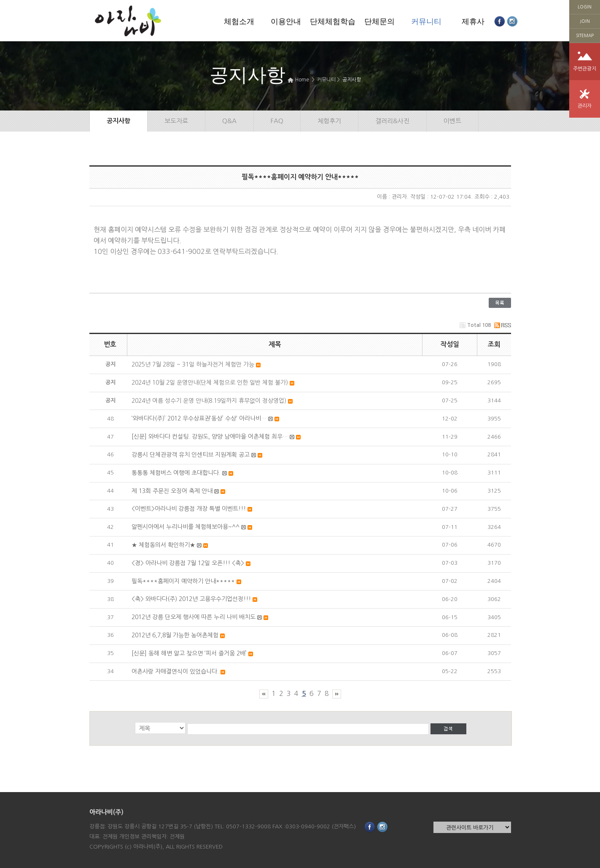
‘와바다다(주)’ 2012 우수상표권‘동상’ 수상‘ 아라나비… (199, 418)
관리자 (585, 106)
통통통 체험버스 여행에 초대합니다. (176, 473)
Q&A (229, 121)
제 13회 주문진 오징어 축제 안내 (172, 491)
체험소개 (239, 22)
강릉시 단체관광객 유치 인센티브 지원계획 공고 (191, 455)
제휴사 (473, 22)
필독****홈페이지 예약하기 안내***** (183, 581)
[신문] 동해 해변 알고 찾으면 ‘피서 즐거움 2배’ (189, 653)
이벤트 (452, 121)
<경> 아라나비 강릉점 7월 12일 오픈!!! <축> (188, 563)
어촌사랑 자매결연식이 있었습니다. (175, 671)
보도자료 (176, 121)
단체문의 (379, 22)
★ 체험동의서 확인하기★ (163, 545)
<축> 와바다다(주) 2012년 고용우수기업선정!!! (191, 599)
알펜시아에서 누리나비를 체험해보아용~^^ (186, 527)
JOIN (585, 21)
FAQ (277, 121)
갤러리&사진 (392, 121)
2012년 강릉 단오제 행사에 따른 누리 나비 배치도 (194, 617)
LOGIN (585, 7)
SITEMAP (585, 35)
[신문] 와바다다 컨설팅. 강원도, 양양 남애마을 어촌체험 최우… (210, 437)
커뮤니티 (426, 22)
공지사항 (352, 80)
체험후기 (329, 121)
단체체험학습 (333, 22)
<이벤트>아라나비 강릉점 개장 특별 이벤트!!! (189, 509)
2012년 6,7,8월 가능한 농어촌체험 (175, 635)
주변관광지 (585, 69)
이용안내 (286, 22)
